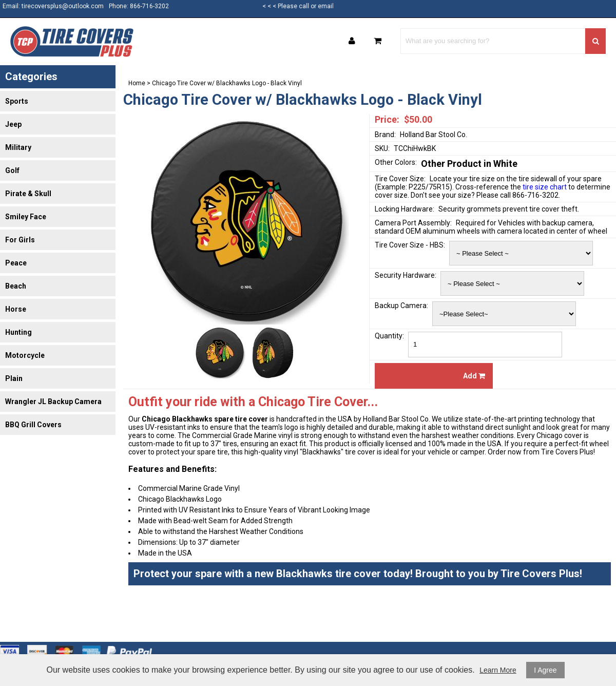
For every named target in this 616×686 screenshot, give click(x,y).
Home (137, 83)
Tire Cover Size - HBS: (410, 245)
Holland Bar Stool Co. (434, 135)
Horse (16, 309)
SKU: (382, 148)
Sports (17, 101)
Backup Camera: (401, 306)
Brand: (385, 135)
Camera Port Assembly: (413, 223)
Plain (14, 378)
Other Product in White (469, 164)
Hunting (18, 332)
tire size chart (545, 187)
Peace (16, 263)
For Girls (20, 240)
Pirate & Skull (28, 194)
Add (474, 376)
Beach (16, 286)
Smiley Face (26, 217)
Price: (387, 119)
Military (18, 147)
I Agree (545, 670)
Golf (12, 170)
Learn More (498, 670)
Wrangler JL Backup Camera (53, 402)
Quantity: (389, 336)
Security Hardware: (406, 275)
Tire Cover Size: (400, 179)
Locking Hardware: (405, 209)
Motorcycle (25, 355)
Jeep (13, 124)
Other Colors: (396, 162)
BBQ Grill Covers (33, 425)
